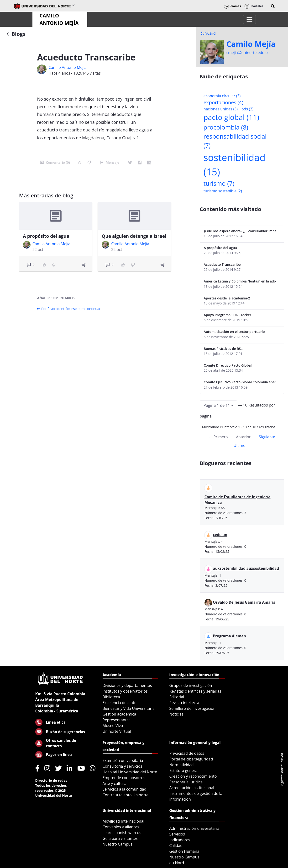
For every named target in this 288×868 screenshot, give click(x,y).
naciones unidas (221, 109)
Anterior (243, 437)
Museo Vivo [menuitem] (113, 726)
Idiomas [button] (233, 6)
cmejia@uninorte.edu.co (248, 53)
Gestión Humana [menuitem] (184, 851)
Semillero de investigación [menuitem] (193, 708)
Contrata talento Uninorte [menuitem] (126, 795)
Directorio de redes (51, 780)
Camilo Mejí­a (251, 44)
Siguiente (267, 437)
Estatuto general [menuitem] (184, 770)
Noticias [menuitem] (177, 714)
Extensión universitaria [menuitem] (123, 760)
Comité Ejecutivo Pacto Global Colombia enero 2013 (240, 382)
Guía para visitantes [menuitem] (120, 838)
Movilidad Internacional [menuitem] (123, 821)
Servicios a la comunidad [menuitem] (125, 789)
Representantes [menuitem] (117, 720)
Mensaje (110, 162)
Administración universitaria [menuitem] (194, 828)
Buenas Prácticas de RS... (224, 349)
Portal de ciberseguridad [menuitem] (191, 759)
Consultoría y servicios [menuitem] (122, 766)
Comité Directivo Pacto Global (228, 365)
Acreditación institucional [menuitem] (192, 788)
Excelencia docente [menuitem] (120, 703)
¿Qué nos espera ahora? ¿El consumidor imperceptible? (240, 231)
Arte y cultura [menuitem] (115, 783)
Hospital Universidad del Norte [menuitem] (130, 772)
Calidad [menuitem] (176, 846)
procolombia (226, 127)
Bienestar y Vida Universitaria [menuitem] (129, 708)
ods (247, 109)
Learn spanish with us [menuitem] (122, 833)
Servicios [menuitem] (177, 834)
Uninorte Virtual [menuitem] (117, 731)
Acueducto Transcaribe (222, 264)
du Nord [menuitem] (177, 863)
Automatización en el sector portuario (234, 332)
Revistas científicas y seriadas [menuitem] (195, 691)
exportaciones (223, 102)
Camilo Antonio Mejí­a (67, 67)
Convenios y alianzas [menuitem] (121, 827)
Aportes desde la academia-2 (227, 298)
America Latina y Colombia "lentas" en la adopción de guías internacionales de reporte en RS (240, 281)
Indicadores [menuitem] (180, 840)
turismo (219, 183)
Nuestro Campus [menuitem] (118, 844)
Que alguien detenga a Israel (134, 236)
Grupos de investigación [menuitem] (191, 685)
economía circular (222, 96)
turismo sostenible (223, 191)
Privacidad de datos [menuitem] (187, 753)
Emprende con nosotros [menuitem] (124, 778)
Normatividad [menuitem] (182, 765)
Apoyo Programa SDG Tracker (228, 315)
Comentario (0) (55, 162)
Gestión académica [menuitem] (119, 714)
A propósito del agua (46, 236)
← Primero (218, 437)
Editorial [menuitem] (177, 697)
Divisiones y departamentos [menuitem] (127, 685)
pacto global (231, 117)
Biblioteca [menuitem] (111, 697)
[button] (273, 6)
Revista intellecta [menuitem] (184, 703)
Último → (242, 445)
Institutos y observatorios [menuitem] (125, 691)
